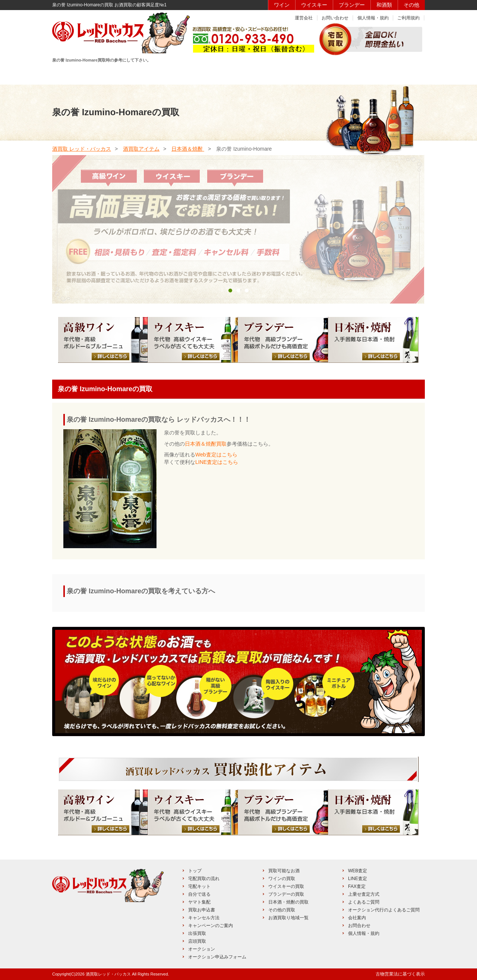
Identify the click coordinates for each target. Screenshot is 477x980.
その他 (411, 5)
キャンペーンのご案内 (211, 926)
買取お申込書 (202, 910)
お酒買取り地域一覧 (288, 918)
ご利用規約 (408, 18)
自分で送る (199, 894)
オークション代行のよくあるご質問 (384, 910)
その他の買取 (282, 910)
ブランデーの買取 (286, 894)
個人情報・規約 (373, 18)
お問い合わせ (335, 18)
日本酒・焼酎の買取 (288, 902)
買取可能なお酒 (284, 871)
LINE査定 (358, 879)
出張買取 (197, 933)
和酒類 (384, 5)
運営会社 (304, 18)
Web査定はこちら (216, 455)
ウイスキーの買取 (286, 886)
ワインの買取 (282, 879)
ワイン (282, 5)
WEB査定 (358, 871)
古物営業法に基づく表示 (400, 974)
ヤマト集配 (199, 902)
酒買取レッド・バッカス (108, 974)
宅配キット (199, 886)
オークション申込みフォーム (217, 957)
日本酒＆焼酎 (188, 149)
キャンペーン (343, 73)
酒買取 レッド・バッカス (82, 149)
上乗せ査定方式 (364, 894)
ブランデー (352, 5)
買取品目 (238, 73)
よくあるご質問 (364, 902)
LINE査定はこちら (217, 462)
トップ (195, 871)
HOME (79, 73)
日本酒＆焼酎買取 (206, 444)
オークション (202, 949)
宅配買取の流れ (204, 879)
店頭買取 (197, 941)
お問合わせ (359, 926)
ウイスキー (314, 5)
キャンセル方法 (204, 918)
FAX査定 (357, 886)
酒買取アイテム (141, 149)
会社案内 (357, 918)
